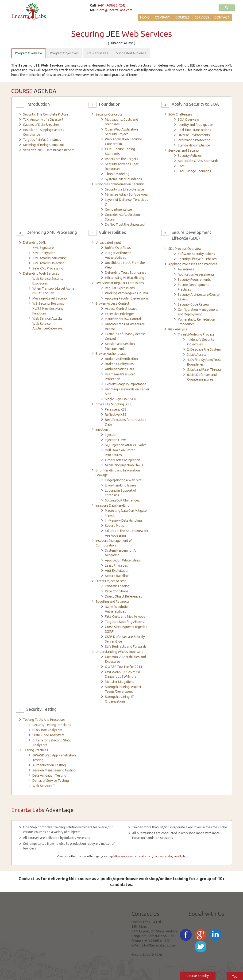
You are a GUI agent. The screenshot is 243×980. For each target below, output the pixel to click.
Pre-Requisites (97, 53)
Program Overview (29, 53)
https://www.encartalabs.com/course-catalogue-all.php (150, 856)
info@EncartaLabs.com (116, 10)
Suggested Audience (131, 53)
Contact (222, 17)
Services (202, 17)
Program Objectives (64, 53)
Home (145, 17)
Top (235, 976)
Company (162, 17)
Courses (183, 17)
